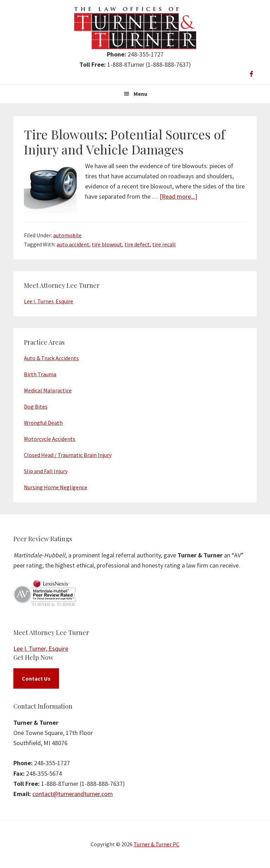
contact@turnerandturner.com (73, 794)
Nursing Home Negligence (56, 487)
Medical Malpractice (48, 390)
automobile (67, 235)
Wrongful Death (43, 423)
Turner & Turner (135, 28)
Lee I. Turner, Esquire (49, 301)
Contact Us (36, 678)
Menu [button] (140, 94)
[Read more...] (178, 196)
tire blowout (107, 244)
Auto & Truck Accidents (51, 358)
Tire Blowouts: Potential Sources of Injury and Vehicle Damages (124, 142)
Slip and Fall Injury (46, 471)
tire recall (164, 244)
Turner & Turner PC (156, 844)
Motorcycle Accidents (50, 439)
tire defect (137, 244)
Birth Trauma (40, 374)
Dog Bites (36, 406)
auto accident (73, 244)
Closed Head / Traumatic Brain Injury (68, 455)
